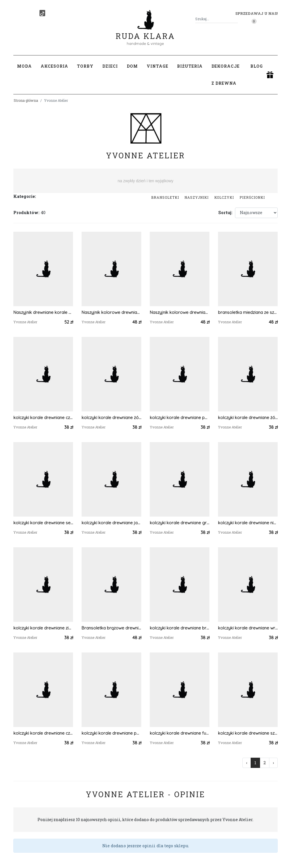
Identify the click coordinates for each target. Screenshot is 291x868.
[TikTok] (42, 13)
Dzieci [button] (110, 66)
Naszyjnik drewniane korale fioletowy (43, 312)
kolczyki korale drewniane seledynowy (43, 523)
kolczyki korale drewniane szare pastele (248, 733)
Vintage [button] (157, 66)
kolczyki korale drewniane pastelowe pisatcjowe (111, 733)
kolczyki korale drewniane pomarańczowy (180, 418)
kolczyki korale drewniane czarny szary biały (43, 733)
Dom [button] (132, 66)
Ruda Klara (145, 31)
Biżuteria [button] (190, 66)
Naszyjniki (197, 197)
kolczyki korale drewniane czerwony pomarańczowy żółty (43, 418)
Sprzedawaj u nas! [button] (256, 13)
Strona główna (26, 100)
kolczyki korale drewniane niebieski (248, 523)
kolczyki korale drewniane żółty (248, 418)
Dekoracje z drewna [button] (225, 75)
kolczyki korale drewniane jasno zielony (111, 523)
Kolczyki (224, 197)
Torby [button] (85, 66)
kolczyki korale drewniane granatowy (180, 523)
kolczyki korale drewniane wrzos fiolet (248, 628)
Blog (257, 66)
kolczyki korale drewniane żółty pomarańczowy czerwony (111, 418)
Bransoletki (165, 197)
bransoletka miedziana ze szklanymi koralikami (248, 312)
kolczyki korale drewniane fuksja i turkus (180, 733)
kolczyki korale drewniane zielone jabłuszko (43, 628)
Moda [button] (24, 66)
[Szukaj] (236, 19)
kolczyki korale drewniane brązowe (180, 628)
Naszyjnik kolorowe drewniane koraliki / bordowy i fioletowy (111, 312)
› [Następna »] (273, 763)
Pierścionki (252, 197)
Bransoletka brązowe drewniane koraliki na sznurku (111, 628)
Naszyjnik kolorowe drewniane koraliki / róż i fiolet (180, 312)
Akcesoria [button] (54, 66)
